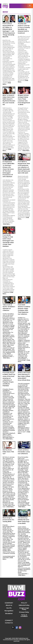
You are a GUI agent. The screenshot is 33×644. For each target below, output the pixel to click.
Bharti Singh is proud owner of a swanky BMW (8, 520)
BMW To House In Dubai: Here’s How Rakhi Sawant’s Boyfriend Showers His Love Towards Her (9, 100)
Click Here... (26, 151)
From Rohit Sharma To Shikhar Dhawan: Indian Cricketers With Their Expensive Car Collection (24, 309)
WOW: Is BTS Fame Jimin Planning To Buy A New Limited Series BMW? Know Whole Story (24, 376)
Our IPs (9, 608)
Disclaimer (9, 613)
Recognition (9, 611)
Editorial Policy (24, 605)
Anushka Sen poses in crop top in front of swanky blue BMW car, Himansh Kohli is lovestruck (24, 28)
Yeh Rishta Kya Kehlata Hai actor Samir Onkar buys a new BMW (24, 521)
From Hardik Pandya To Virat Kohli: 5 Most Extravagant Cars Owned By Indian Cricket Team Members (8, 241)
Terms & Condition (24, 616)
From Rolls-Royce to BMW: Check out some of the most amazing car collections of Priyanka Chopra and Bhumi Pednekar (9, 379)
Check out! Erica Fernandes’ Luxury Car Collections (24, 452)
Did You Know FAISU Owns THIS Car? (8, 452)
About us (9, 605)
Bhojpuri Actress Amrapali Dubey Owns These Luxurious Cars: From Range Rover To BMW (24, 100)
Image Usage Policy (24, 609)
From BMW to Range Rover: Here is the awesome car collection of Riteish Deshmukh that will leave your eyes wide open (24, 167)
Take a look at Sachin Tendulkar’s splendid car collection (9, 308)
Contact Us (9, 623)
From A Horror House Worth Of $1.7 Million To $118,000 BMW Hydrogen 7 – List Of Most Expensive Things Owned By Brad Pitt (9, 30)
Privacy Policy (24, 612)
